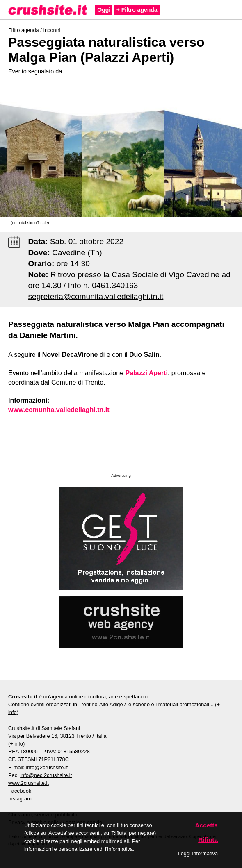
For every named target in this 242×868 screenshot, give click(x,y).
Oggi (104, 10)
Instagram (20, 799)
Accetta (207, 825)
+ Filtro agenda (137, 10)
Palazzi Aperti (147, 373)
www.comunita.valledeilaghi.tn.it (59, 410)
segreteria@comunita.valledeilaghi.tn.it (96, 296)
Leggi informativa (198, 853)
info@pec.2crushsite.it (46, 775)
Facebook (20, 791)
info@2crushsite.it (47, 767)
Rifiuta (208, 840)
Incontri (52, 30)
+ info (16, 744)
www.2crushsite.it (29, 783)
